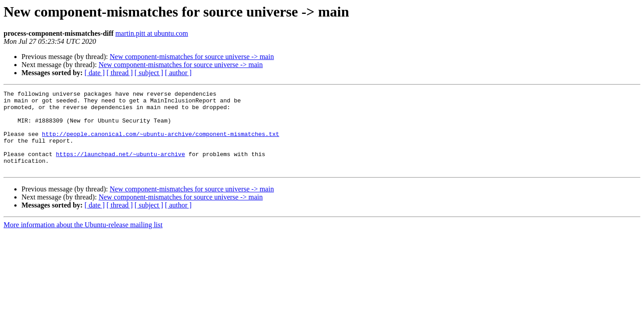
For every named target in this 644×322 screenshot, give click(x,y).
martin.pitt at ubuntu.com (152, 33)
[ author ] (178, 73)
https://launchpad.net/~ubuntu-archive (121, 167)
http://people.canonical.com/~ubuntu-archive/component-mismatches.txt (161, 143)
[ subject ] (149, 73)
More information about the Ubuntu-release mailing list (83, 241)
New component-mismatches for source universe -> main (192, 57)
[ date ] (95, 73)
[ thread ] (120, 73)
